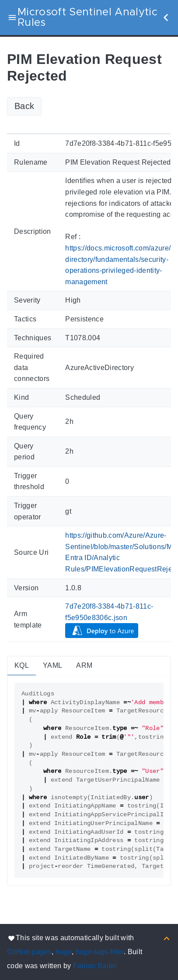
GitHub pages (29, 952)
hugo (64, 952)
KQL (22, 665)
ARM (84, 665)
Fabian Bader (95, 966)
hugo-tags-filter (100, 952)
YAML (52, 665)
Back (24, 106)
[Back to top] (167, 938)
